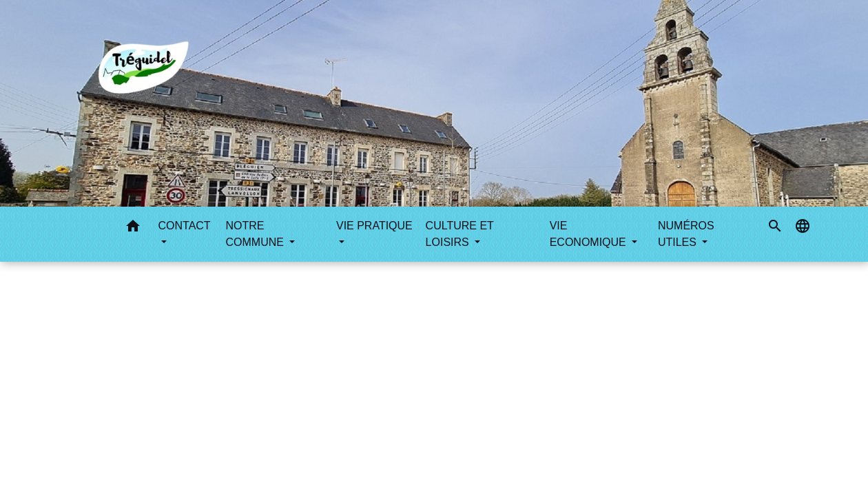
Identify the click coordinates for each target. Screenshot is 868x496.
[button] (133, 228)
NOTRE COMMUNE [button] (257, 234)
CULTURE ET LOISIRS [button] (460, 234)
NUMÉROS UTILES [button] (686, 234)
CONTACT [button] (184, 226)
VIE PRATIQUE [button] (374, 226)
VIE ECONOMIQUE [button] (590, 234)
